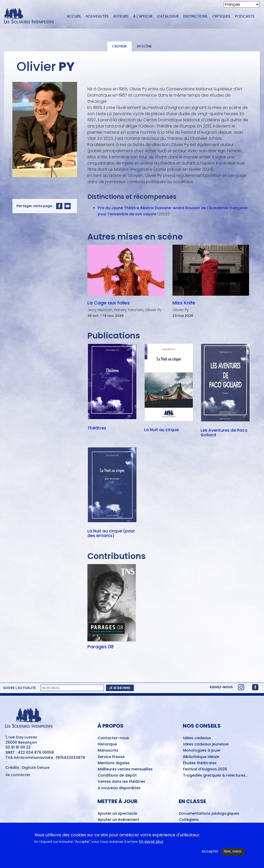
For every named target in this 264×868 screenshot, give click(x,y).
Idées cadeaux (197, 738)
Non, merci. (233, 851)
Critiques (221, 16)
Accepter (210, 851)
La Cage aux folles (109, 303)
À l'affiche (143, 16)
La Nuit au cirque (161, 430)
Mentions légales (114, 763)
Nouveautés (97, 16)
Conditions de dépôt (117, 776)
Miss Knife (184, 303)
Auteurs (121, 16)
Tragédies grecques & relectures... (215, 776)
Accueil (74, 16)
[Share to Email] (68, 206)
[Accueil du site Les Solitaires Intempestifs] (31, 16)
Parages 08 (101, 647)
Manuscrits (108, 751)
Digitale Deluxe (36, 768)
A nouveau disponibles (119, 788)
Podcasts (245, 16)
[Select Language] (242, 4)
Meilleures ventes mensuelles (125, 769)
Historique (107, 744)
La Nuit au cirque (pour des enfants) (111, 533)
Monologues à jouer (202, 751)
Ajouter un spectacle (117, 814)
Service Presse (111, 757)
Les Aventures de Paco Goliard (224, 433)
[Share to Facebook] (59, 206)
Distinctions (195, 16)
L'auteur (119, 46)
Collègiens (189, 820)
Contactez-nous (113, 738)
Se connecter (18, 775)
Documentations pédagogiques (209, 814)
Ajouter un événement (118, 820)
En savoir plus (151, 842)
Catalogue (168, 16)
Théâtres (97, 428)
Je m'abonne (120, 688)
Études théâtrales (200, 763)
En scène (144, 46)
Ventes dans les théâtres (121, 782)
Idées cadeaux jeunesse (206, 744)
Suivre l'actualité (19, 688)
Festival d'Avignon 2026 (205, 769)
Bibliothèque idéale (201, 757)
